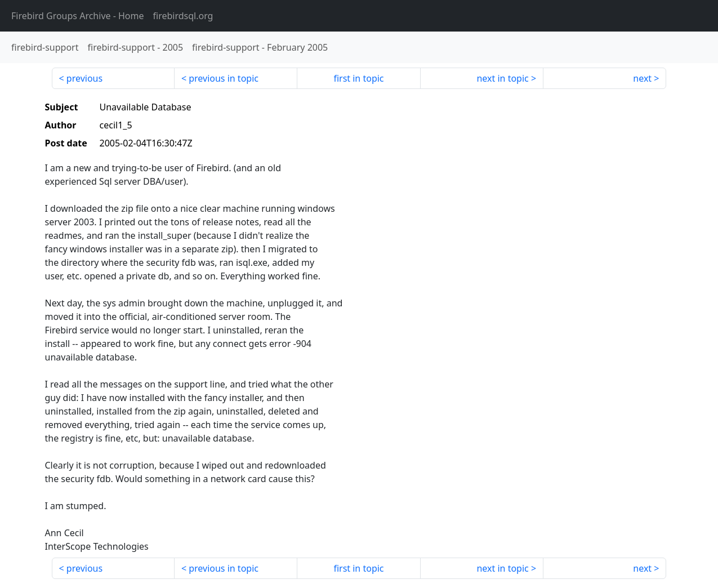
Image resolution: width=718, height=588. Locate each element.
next (642, 78)
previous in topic (224, 78)
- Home (78, 16)
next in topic (502, 78)
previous (84, 78)
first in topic (358, 78)
